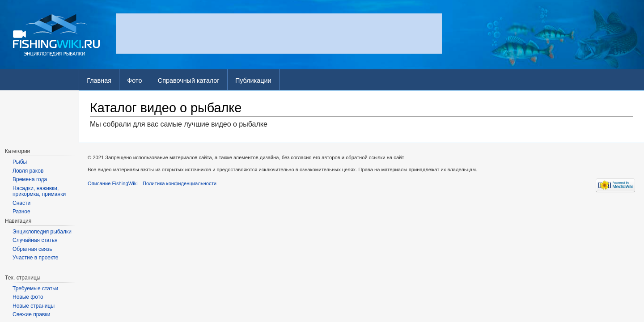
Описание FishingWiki (113, 183)
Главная (99, 80)
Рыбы (20, 162)
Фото (134, 80)
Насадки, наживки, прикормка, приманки (39, 191)
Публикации (253, 80)
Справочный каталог (189, 80)
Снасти (21, 203)
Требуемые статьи (35, 288)
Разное (21, 212)
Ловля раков (28, 171)
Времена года (30, 179)
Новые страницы (34, 306)
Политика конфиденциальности (180, 183)
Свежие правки (31, 314)
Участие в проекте (35, 258)
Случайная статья (35, 240)
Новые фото (28, 297)
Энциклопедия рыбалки (42, 232)
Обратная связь (32, 249)
